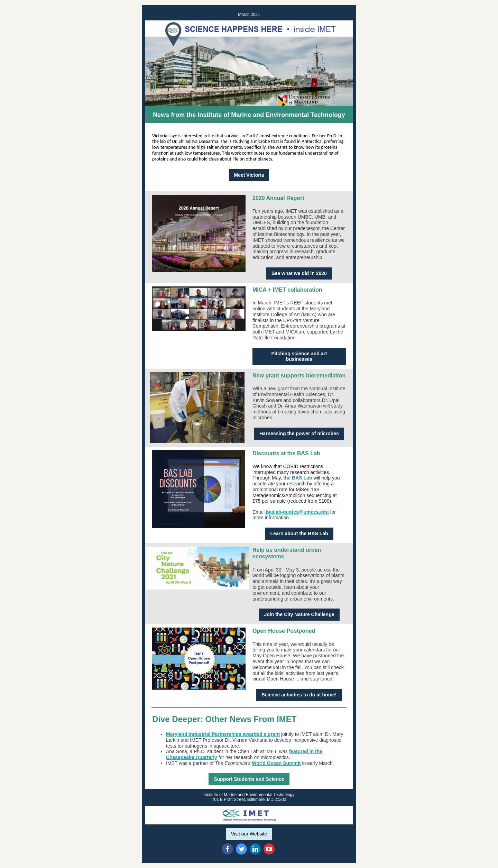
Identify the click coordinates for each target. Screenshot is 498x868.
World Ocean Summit (276, 763)
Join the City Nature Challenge (299, 614)
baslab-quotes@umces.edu (297, 512)
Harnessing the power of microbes (299, 433)
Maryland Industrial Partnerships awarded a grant (223, 734)
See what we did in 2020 (299, 273)
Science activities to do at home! (299, 695)
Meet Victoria (249, 175)
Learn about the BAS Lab (299, 533)
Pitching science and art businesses (299, 356)
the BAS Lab (298, 478)
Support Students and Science (249, 779)
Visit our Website (249, 834)
